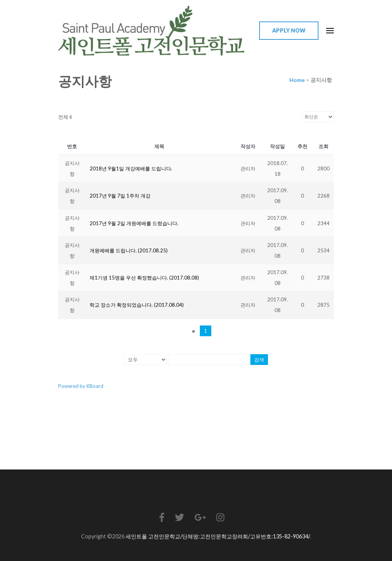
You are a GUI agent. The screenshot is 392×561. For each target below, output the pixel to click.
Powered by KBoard (81, 386)
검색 (259, 360)
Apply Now (289, 30)
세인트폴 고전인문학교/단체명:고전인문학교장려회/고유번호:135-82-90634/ (218, 536)
